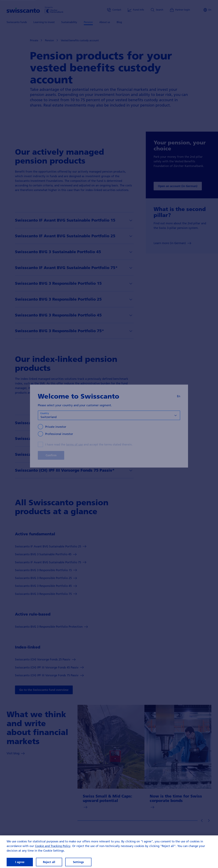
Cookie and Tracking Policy (53, 849)
